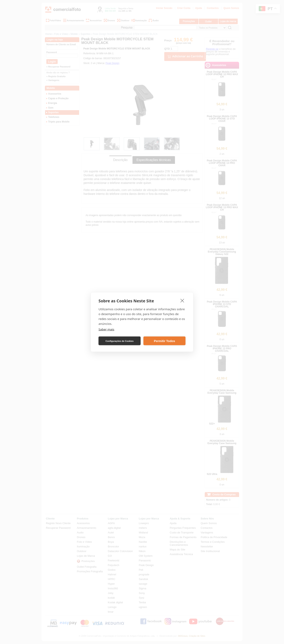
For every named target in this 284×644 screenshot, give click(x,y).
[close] (182, 301)
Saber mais (106, 329)
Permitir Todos (165, 341)
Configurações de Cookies (120, 341)
